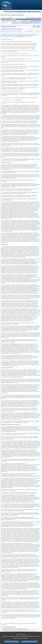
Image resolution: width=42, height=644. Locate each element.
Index (3, 15)
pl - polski (31, 12)
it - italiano (21, 12)
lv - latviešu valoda (23, 12)
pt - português (32, 12)
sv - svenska (40, 12)
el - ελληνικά (14, 12)
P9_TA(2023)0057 (35, 22)
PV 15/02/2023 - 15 (16, 22)
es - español (6, 12)
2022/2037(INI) (9, 18)
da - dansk (9, 12)
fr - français (17, 12)
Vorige (8, 15)
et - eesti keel (12, 12)
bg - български (4, 12)
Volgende (13, 15)
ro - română (34, 12)
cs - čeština (7, 12)
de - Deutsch (11, 12)
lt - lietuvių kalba (25, 12)
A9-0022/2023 (5, 22)
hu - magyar (26, 12)
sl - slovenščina (37, 12)
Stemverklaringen (26, 23)
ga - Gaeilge (18, 12)
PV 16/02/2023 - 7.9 (26, 22)
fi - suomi (39, 12)
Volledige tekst (21, 15)
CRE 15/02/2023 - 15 (16, 23)
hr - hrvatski (20, 12)
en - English (15, 12)
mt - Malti (28, 12)
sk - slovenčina (35, 12)
